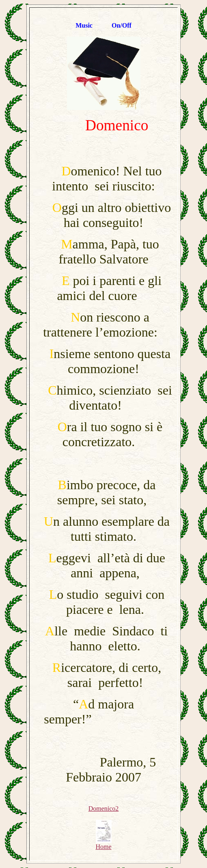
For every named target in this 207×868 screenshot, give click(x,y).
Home (103, 844)
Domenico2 (104, 809)
